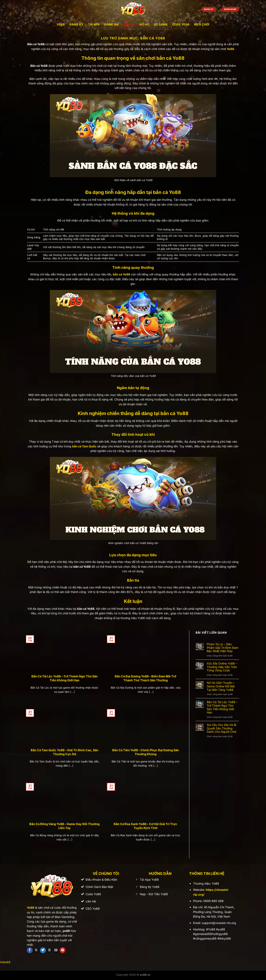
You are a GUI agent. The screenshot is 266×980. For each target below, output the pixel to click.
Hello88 (5, 962)
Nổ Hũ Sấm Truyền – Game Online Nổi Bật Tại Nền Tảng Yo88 (221, 686)
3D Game (161, 24)
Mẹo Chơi (202, 24)
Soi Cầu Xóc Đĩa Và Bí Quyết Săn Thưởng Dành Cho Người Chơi (222, 728)
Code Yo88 (181, 24)
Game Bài (111, 24)
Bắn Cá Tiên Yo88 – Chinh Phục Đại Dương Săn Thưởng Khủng (146, 752)
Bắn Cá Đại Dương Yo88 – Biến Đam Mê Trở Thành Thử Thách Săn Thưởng (145, 678)
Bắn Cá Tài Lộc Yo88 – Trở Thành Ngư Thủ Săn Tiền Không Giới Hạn (65, 678)
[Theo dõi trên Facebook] (30, 950)
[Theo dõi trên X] (36, 950)
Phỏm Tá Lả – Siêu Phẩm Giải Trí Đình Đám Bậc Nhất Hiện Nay (223, 648)
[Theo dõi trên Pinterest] (63, 950)
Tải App (94, 24)
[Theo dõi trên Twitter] (43, 950)
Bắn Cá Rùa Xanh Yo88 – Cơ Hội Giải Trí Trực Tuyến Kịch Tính (145, 826)
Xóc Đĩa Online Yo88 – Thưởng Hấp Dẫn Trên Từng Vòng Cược (222, 667)
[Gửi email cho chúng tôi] (56, 950)
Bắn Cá (129, 24)
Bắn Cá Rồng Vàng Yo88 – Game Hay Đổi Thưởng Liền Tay (64, 826)
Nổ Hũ (144, 24)
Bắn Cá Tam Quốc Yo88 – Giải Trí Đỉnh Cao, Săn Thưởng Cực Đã (65, 752)
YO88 (61, 24)
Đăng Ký (76, 24)
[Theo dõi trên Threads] (49, 950)
